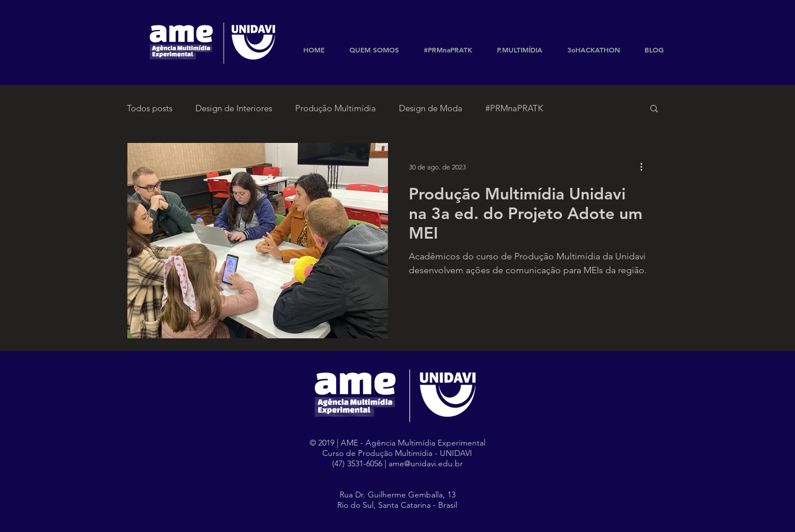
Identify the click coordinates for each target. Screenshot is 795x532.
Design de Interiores (234, 108)
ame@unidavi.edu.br (426, 463)
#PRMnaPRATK (514, 108)
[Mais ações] (646, 167)
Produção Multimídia (336, 108)
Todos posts (150, 108)
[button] (654, 109)
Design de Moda (431, 108)
